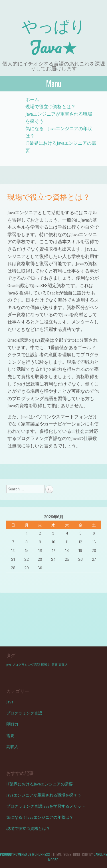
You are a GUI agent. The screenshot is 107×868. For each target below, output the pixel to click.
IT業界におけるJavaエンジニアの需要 (40, 784)
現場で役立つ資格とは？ (51, 107)
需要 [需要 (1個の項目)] (54, 665)
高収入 (12, 747)
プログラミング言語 (24, 713)
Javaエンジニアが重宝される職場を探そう (44, 795)
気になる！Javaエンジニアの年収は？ (40, 817)
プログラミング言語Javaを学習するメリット (46, 806)
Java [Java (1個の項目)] (9, 665)
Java (10, 702)
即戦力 (12, 724)
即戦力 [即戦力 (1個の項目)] (46, 665)
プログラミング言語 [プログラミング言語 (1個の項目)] (26, 665)
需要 (10, 736)
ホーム (32, 100)
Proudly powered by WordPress (25, 854)
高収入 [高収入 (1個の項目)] (63, 665)
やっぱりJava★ (54, 36)
